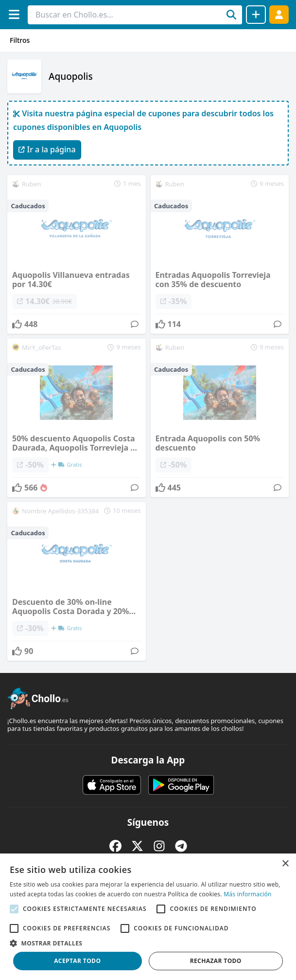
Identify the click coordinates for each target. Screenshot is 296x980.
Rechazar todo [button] (216, 961)
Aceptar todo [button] (77, 961)
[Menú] (14, 14)
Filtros (20, 40)
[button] (148, 943)
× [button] (285, 864)
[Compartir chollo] (256, 15)
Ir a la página (47, 149)
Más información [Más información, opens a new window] (247, 894)
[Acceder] (279, 14)
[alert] (148, 917)
